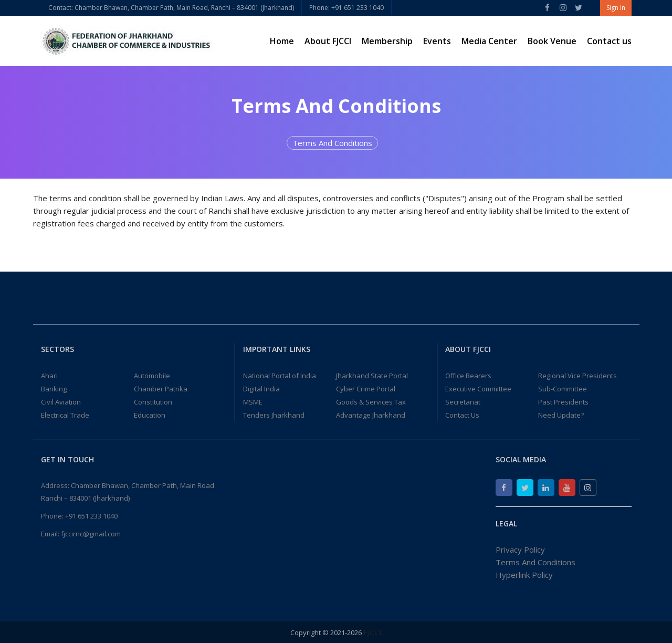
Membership (387, 41)
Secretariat (463, 402)
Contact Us (462, 415)
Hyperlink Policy (524, 575)
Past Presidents (563, 402)
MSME (253, 402)
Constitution (153, 402)
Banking (54, 389)
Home (282, 41)
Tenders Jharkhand (274, 415)
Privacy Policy (520, 549)
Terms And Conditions (332, 143)
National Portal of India (280, 376)
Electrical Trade (65, 415)
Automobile (152, 376)
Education (150, 415)
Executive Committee (478, 389)
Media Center (489, 41)
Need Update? (561, 415)
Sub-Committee (563, 389)
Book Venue (552, 41)
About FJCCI (328, 41)
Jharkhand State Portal (372, 376)
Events (437, 41)
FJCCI (372, 632)
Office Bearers (468, 376)
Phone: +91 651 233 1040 (346, 8)
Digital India (261, 389)
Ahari (49, 376)
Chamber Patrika (161, 389)
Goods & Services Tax (371, 402)
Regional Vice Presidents (577, 376)
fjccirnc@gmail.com (91, 534)
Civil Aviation (61, 402)
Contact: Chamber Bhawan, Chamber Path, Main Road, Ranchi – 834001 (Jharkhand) (171, 8)
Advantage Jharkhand (371, 415)
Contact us (609, 41)
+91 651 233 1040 (91, 516)
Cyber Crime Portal (366, 389)
